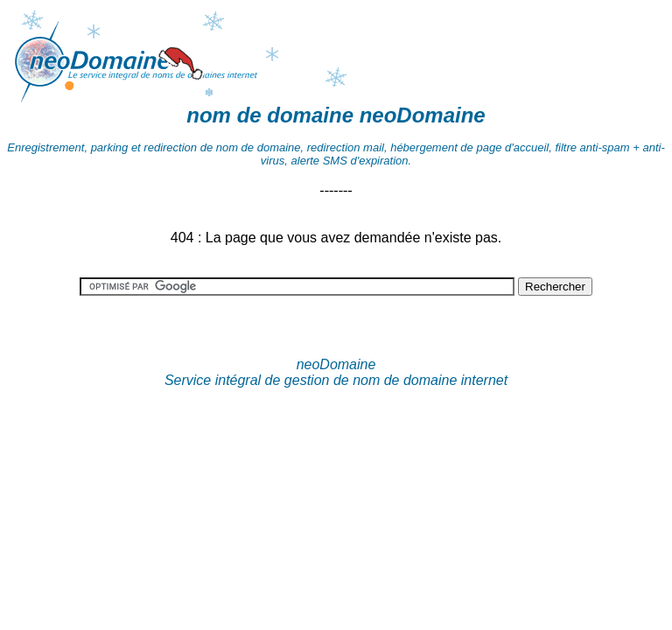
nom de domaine (270, 115)
